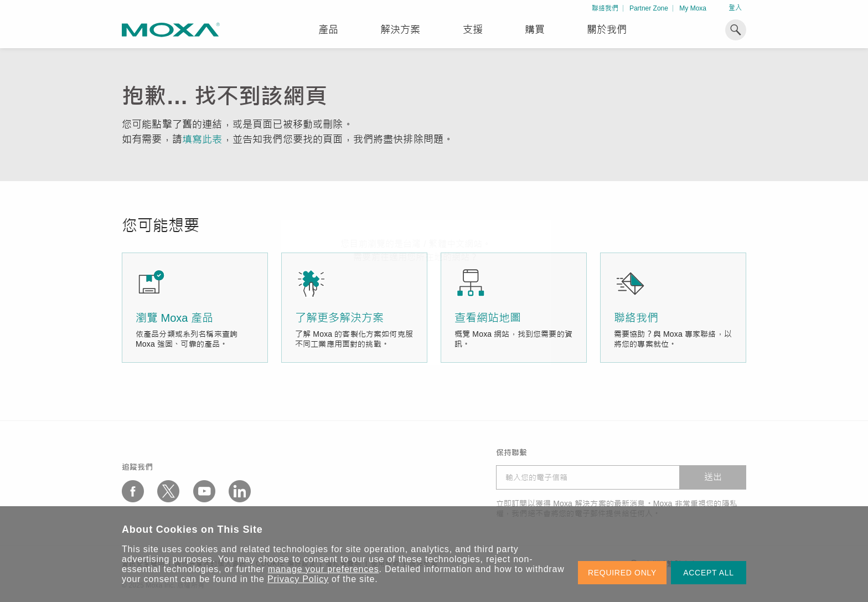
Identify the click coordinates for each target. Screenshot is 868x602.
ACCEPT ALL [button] (709, 573)
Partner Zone (649, 8)
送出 (713, 477)
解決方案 (400, 30)
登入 (735, 8)
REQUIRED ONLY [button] (622, 573)
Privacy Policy (298, 579)
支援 (473, 30)
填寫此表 (202, 140)
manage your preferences (324, 569)
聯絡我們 (605, 8)
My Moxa (693, 8)
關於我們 (607, 30)
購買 (535, 30)
